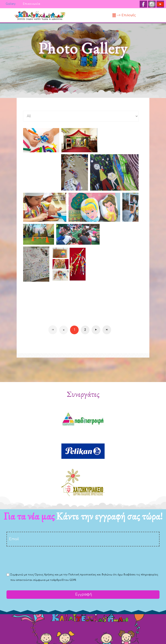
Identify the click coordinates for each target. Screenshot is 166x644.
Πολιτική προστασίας (82, 575)
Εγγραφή (83, 594)
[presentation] (39, 559)
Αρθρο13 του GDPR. (65, 580)
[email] (83, 539)
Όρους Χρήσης (44, 575)
